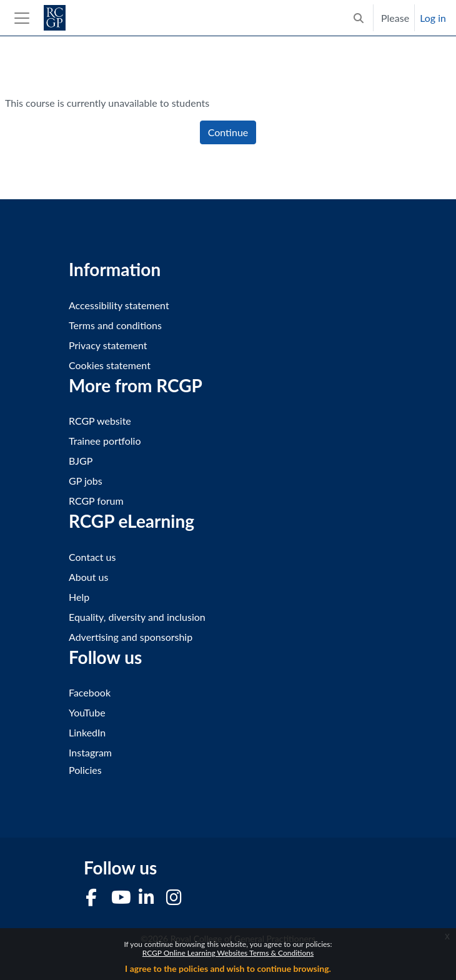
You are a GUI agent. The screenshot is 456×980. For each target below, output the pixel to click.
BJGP (81, 461)
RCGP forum (96, 501)
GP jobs (86, 481)
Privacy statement (108, 345)
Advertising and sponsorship (131, 637)
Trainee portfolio (105, 441)
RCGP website (100, 421)
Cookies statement (110, 365)
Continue (228, 132)
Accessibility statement (119, 305)
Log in (433, 18)
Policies (85, 770)
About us (88, 577)
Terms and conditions (115, 325)
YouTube (87, 712)
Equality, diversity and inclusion (137, 617)
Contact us (92, 557)
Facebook (90, 692)
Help (79, 597)
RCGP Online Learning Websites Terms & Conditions (228, 953)
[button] (359, 18)
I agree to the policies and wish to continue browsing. (228, 968)
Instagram (90, 752)
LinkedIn (87, 732)
